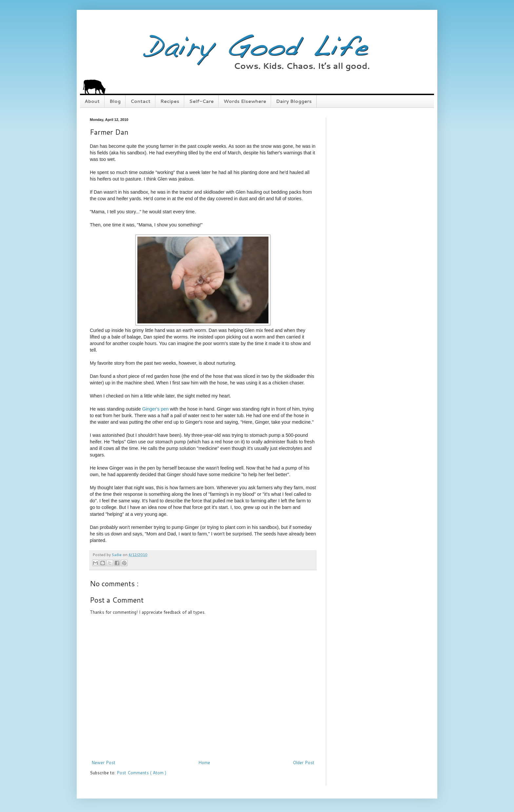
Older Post (304, 763)
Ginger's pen (156, 409)
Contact (140, 101)
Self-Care (201, 101)
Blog (115, 101)
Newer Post (103, 763)
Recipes (170, 101)
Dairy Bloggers (294, 101)
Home (204, 763)
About (92, 101)
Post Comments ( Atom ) (141, 773)
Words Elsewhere (245, 101)
